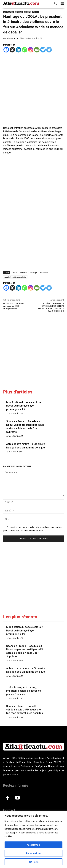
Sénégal (19, 12)
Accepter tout (33, 845)
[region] (33, 839)
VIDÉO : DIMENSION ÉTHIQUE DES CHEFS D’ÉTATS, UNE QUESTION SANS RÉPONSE (51, 307)
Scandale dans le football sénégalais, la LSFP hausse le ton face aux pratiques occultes (25, 710)
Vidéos (36, 12)
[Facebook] (6, 50)
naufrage (33, 272)
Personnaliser (34, 853)
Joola (15, 272)
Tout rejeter (33, 862)
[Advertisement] (33, 89)
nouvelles (44, 272)
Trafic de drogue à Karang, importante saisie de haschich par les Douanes (24, 691)
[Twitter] (49, 50)
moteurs (23, 272)
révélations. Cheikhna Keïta (15, 277)
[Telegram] (43, 50)
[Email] (37, 50)
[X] (12, 50)
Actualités (8, 12)
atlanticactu (12, 38)
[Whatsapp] (25, 50)
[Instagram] (31, 50)
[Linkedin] (18, 50)
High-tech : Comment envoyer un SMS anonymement (14, 306)
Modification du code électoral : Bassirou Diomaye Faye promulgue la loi (24, 406)
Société (28, 12)
